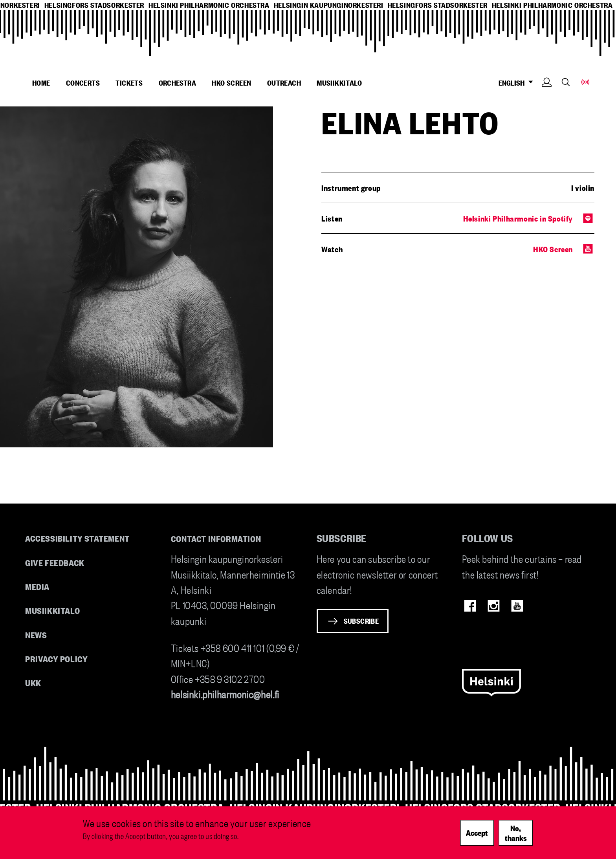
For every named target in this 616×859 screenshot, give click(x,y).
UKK (33, 682)
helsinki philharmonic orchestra (209, 5)
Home (41, 82)
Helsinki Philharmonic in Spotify (518, 218)
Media (37, 586)
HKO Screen (231, 82)
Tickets (129, 82)
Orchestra (178, 82)
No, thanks (516, 835)
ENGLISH (518, 83)
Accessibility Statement (77, 538)
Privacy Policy (56, 658)
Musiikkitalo (339, 82)
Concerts (83, 82)
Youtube (517, 606)
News (36, 635)
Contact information (216, 538)
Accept (477, 835)
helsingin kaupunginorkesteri (329, 5)
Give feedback (55, 562)
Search (566, 82)
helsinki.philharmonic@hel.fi (225, 694)
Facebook (470, 606)
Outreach (284, 82)
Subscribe (361, 621)
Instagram (494, 606)
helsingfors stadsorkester (94, 5)
